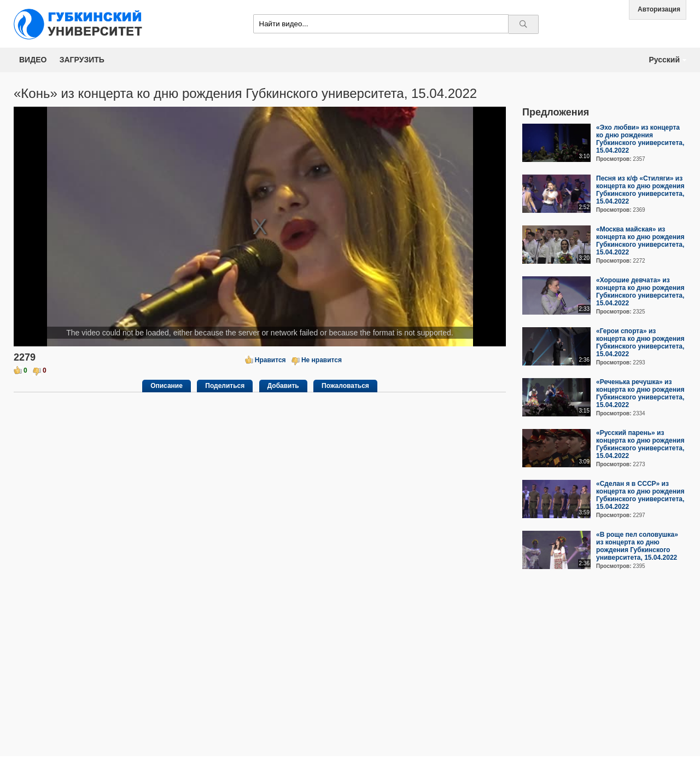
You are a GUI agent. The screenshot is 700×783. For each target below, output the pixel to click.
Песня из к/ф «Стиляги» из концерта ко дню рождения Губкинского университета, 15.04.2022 (640, 190)
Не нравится (322, 360)
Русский (664, 60)
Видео (33, 60)
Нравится (270, 360)
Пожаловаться (345, 386)
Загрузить (82, 60)
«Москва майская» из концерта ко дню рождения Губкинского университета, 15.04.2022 (640, 241)
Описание (167, 386)
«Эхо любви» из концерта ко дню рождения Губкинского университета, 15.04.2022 (640, 139)
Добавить (283, 386)
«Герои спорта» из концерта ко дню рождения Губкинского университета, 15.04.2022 (640, 343)
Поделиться (225, 386)
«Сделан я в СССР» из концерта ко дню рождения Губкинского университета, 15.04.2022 (640, 495)
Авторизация (659, 9)
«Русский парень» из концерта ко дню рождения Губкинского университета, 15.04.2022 (640, 444)
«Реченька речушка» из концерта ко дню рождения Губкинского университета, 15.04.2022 (640, 393)
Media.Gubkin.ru (82, 24)
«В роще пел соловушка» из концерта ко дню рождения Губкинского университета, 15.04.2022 (637, 546)
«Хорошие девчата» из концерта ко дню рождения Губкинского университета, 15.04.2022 (640, 292)
